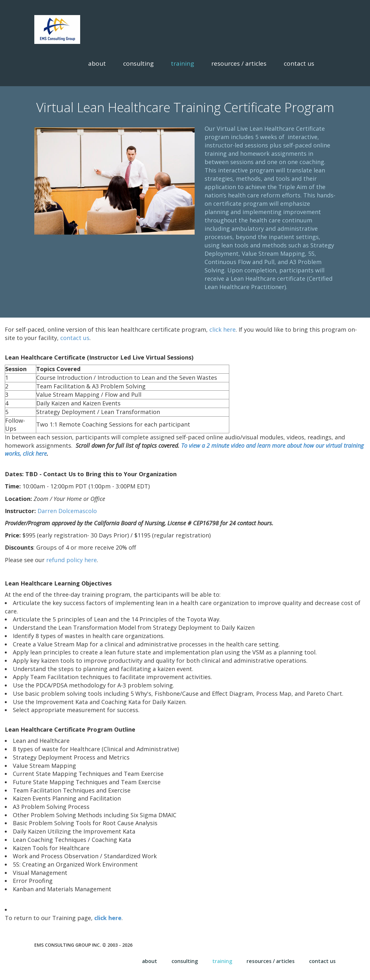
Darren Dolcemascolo (67, 511)
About (97, 63)
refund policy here (71, 560)
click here (223, 329)
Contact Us (299, 63)
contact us (75, 338)
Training (182, 63)
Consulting (138, 63)
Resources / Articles (239, 63)
